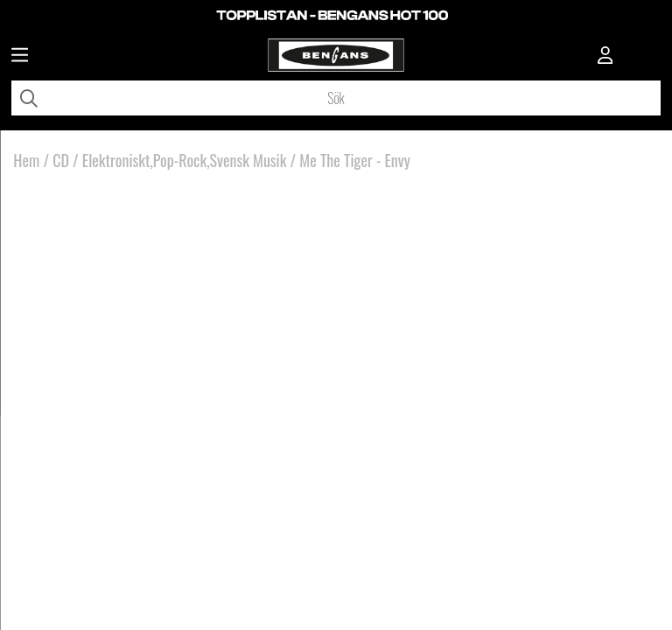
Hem (26, 160)
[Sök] (336, 98)
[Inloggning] (605, 57)
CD (61, 160)
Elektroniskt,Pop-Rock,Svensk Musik (185, 160)
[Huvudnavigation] (20, 57)
